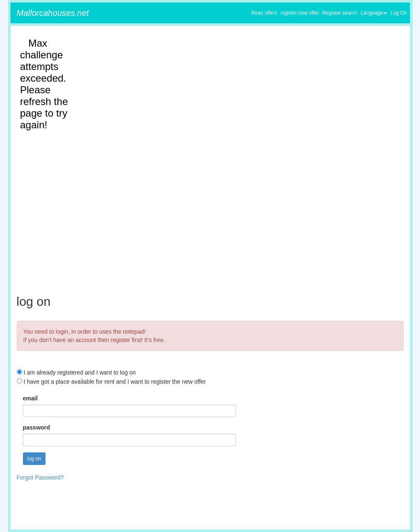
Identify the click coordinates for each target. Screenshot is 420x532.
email (30, 398)
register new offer (300, 13)
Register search (340, 13)
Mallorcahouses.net (53, 13)
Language (374, 13)
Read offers (264, 13)
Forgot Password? (40, 477)
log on (34, 459)
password (36, 427)
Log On (399, 13)
